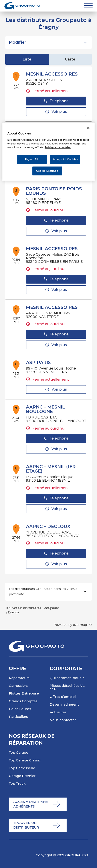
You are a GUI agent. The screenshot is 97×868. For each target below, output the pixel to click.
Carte (70, 59)
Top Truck (17, 784)
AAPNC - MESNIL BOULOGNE (45, 409)
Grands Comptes (23, 701)
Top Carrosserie (22, 768)
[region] (48, 152)
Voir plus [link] (56, 112)
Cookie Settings (47, 171)
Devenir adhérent (64, 705)
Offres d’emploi (63, 697)
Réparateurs (19, 678)
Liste (27, 59)
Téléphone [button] (56, 101)
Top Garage (19, 753)
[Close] (88, 128)
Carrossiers (18, 686)
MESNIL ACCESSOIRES (52, 74)
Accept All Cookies (65, 159)
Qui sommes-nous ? (67, 678)
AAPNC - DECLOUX (48, 527)
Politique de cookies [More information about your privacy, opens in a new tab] (58, 147)
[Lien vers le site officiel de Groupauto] (22, 6)
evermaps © (82, 625)
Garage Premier (22, 776)
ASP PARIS (38, 363)
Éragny (14, 613)
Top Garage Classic (25, 760)
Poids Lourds (20, 709)
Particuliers (18, 717)
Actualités (58, 712)
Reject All (32, 159)
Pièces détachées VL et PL (67, 687)
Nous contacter (63, 720)
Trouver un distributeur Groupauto (32, 608)
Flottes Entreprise (24, 694)
